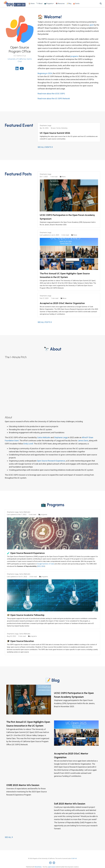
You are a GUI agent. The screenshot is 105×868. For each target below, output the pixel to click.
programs (74, 56)
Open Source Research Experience (51, 461)
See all (9, 837)
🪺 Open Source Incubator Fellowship (26, 615)
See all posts (45, 322)
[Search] (101, 4)
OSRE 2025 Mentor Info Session (23, 785)
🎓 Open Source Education (20, 641)
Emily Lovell (28, 444)
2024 (43, 566)
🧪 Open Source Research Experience (26, 553)
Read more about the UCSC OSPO (51, 94)
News (64, 177)
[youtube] (22, 69)
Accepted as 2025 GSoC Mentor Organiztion (62, 303)
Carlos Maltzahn (44, 437)
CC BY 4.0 (74, 859)
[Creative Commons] (53, 863)
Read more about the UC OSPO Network (54, 99)
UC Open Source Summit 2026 (55, 133)
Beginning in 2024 (45, 73)
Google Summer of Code (46, 564)
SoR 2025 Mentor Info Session (70, 804)
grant (92, 25)
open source (52, 867)
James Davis (83, 441)
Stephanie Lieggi (46, 125)
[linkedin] (17, 69)
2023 (39, 566)
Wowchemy (38, 867)
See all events (45, 147)
